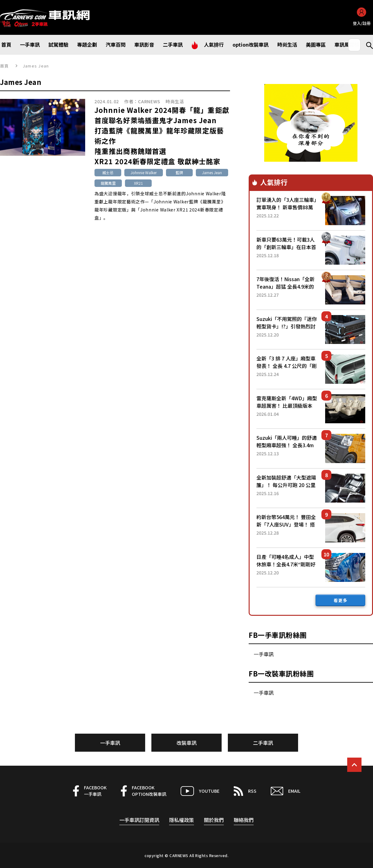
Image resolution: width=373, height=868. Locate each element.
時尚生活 (175, 101)
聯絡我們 (244, 820)
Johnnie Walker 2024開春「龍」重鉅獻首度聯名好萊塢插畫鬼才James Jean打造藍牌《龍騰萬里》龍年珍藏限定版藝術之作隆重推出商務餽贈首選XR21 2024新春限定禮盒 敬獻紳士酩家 (162, 135)
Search (367, 45)
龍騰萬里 (108, 183)
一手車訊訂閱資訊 (139, 820)
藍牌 (179, 172)
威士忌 (108, 172)
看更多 (341, 600)
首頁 (5, 66)
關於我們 (214, 820)
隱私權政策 (182, 820)
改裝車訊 (186, 743)
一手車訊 (264, 654)
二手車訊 (263, 743)
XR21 (138, 183)
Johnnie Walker (144, 172)
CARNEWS (149, 101)
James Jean (212, 172)
